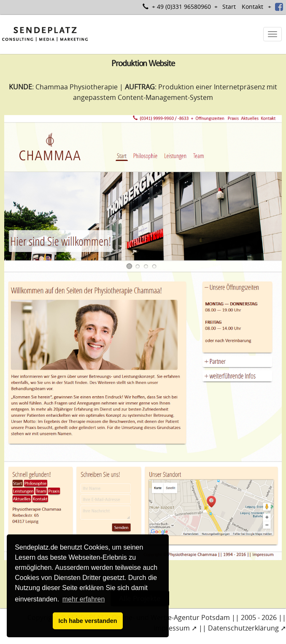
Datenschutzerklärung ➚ (247, 628)
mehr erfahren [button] (84, 599)
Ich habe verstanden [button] (88, 621)
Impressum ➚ (175, 628)
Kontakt (252, 7)
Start (229, 7)
